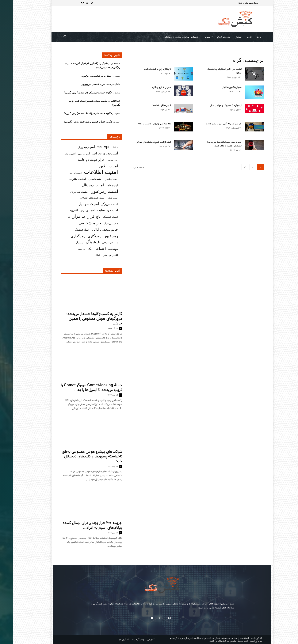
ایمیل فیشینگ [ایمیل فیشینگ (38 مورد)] (97, 217)
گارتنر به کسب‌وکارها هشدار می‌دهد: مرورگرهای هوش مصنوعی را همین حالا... (81, 319)
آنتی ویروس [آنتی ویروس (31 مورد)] (71, 154)
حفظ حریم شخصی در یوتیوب (83, 76)
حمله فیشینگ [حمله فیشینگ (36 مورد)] (69, 230)
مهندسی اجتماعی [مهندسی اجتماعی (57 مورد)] (93, 249)
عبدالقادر (102, 101)
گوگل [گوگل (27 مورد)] (85, 255)
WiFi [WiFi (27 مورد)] (86, 147)
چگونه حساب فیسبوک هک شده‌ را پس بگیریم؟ (74, 93)
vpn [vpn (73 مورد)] (94, 147)
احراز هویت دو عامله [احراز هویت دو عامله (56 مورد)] (78, 159)
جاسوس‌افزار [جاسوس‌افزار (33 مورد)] (98, 223)
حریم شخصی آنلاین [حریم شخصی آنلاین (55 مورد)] (92, 229)
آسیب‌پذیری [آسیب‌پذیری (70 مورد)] (73, 147)
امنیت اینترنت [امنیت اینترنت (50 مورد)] (64, 179)
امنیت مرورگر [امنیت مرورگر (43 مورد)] (97, 204)
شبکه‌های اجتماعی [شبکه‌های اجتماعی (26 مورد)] (97, 243)
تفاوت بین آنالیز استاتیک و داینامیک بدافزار (211, 71)
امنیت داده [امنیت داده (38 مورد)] (99, 185)
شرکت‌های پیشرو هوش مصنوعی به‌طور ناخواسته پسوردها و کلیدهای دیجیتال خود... (79, 456)
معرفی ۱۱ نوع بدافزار (219, 87)
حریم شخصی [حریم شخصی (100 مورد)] (77, 223)
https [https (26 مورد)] (102, 147)
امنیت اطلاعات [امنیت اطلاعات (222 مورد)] (88, 172)
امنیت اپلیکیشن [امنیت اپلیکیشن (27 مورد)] (98, 179)
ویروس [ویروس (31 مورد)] (69, 249)
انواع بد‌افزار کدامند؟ (148, 106)
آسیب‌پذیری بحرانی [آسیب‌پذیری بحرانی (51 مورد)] (92, 153)
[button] (52, 37)
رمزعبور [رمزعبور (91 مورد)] (98, 236)
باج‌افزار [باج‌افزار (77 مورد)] (81, 216)
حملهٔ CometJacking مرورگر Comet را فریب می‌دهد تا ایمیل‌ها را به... (78, 387)
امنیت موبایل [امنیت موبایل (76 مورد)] (76, 204)
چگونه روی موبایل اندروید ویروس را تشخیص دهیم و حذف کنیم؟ (211, 144)
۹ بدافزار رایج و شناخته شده (144, 69)
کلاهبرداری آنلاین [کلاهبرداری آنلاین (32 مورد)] (97, 255)
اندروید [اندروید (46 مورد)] (60, 210)
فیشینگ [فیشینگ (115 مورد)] (80, 242)
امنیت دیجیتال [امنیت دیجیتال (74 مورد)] (80, 185)
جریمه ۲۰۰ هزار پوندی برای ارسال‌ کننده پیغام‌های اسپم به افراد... (79, 525)
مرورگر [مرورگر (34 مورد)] (66, 242)
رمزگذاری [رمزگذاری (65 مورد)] (65, 236)
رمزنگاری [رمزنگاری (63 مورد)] (82, 236)
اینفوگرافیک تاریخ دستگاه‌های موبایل (140, 142)
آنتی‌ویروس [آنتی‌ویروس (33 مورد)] (57, 153)
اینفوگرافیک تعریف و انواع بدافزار (213, 106)
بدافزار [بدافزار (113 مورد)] (66, 216)
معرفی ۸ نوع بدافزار (148, 87)
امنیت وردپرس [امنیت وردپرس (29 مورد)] (74, 210)
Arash (104, 63)
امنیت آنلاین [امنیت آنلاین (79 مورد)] (96, 166)
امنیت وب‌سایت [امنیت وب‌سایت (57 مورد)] (94, 210)
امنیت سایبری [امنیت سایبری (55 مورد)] (66, 192)
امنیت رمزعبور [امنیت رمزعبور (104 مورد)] (92, 191)
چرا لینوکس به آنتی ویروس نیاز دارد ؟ (211, 124)
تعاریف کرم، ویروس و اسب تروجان (141, 124)
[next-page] (232, 167)
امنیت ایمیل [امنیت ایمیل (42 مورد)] (82, 179)
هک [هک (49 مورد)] (77, 249)
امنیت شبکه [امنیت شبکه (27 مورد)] (100, 198)
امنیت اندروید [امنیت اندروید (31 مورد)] (62, 173)
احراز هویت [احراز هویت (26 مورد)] (100, 160)
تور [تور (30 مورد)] (55, 217)
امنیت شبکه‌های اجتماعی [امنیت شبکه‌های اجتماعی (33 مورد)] (79, 198)
